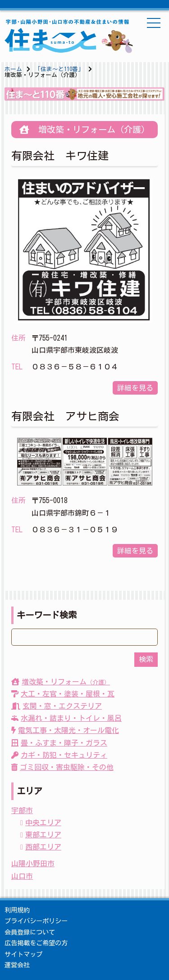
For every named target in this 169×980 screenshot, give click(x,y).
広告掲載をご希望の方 (36, 943)
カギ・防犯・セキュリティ (59, 755)
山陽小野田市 (33, 863)
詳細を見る (135, 388)
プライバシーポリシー (36, 921)
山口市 (22, 876)
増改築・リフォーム (61, 682)
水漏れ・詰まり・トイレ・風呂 (66, 718)
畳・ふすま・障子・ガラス (59, 743)
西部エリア (43, 847)
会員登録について (30, 932)
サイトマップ (23, 954)
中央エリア (43, 823)
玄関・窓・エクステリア (57, 706)
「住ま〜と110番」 (59, 69)
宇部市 (22, 810)
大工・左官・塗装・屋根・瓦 (63, 694)
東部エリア (43, 835)
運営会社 (17, 965)
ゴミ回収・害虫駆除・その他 (62, 767)
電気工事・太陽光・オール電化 (65, 730)
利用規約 (17, 910)
